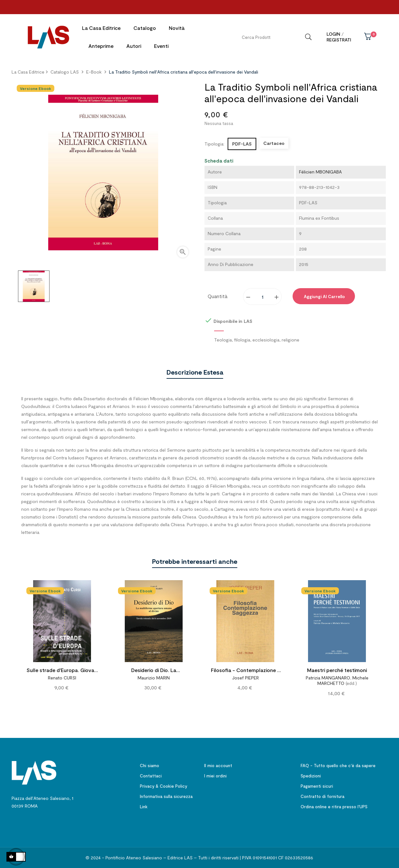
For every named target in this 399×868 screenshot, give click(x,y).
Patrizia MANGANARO (328, 677)
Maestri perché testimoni (337, 670)
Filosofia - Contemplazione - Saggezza (245, 671)
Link (144, 806)
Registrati (339, 40)
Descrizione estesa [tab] (195, 372)
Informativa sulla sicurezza (166, 796)
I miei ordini (215, 775)
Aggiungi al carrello (324, 297)
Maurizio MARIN (154, 677)
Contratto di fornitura (322, 796)
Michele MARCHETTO (343, 680)
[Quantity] (263, 297)
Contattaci (151, 775)
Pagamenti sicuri (317, 786)
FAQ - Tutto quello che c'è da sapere (338, 765)
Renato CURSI (62, 677)
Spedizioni (311, 775)
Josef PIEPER (245, 677)
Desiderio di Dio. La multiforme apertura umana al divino (154, 671)
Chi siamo (150, 765)
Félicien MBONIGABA (320, 172)
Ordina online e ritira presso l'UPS (334, 806)
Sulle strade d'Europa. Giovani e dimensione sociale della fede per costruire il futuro (62, 671)
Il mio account (218, 765)
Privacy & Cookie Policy (163, 786)
